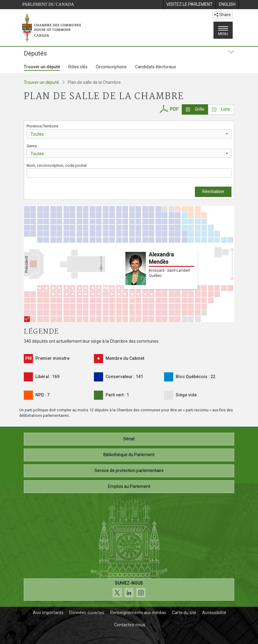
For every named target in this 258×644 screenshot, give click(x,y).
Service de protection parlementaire (129, 470)
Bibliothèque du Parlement (129, 455)
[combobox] (129, 134)
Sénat (129, 439)
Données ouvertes (87, 613)
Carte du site (184, 613)
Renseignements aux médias (138, 613)
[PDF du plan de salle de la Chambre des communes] (169, 108)
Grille (195, 109)
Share (222, 15)
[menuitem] (189, 5)
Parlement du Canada (48, 4)
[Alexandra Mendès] (27, 319)
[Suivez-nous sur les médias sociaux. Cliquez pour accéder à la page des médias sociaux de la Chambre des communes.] (129, 590)
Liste (221, 109)
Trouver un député (42, 67)
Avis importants (48, 613)
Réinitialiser (213, 191)
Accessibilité (214, 613)
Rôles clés (78, 67)
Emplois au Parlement (129, 486)
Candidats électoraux (156, 67)
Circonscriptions (111, 67)
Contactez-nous (130, 625)
